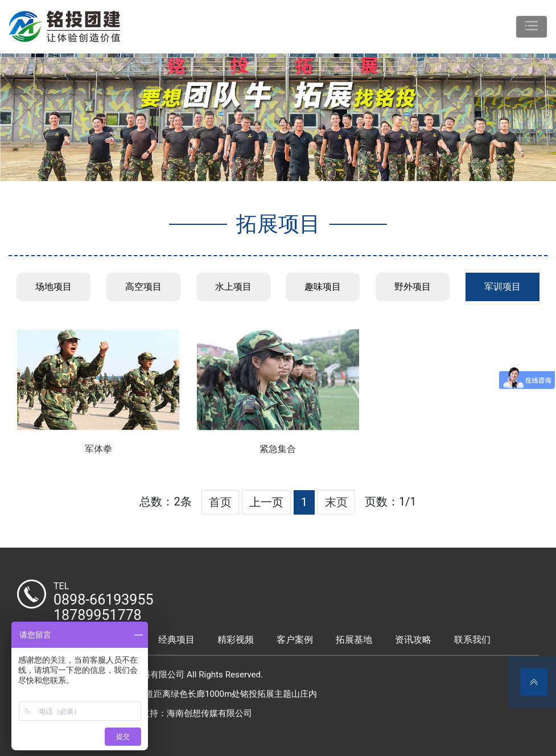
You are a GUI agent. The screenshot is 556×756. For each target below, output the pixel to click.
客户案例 (295, 640)
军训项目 (503, 287)
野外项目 (413, 287)
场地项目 (53, 287)
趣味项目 (323, 287)
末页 (336, 502)
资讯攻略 (413, 640)
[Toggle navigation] (532, 27)
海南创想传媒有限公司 (209, 713)
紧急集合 (278, 449)
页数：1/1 (391, 502)
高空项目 (143, 287)
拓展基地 (354, 640)
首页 (220, 502)
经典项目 (176, 640)
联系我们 (472, 640)
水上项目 (233, 287)
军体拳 (98, 449)
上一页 (266, 502)
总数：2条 (165, 502)
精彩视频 (236, 640)
